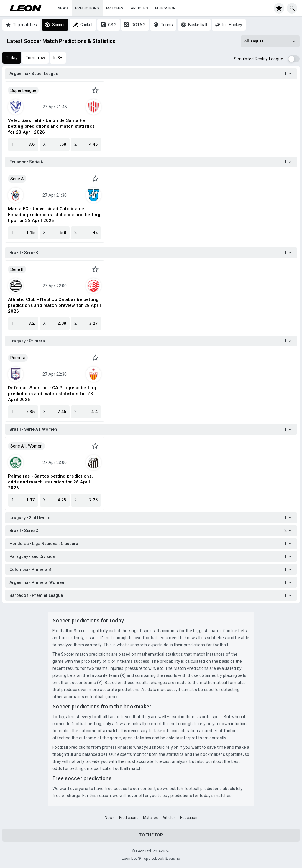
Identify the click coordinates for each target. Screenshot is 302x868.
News (63, 8)
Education (165, 8)
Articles (139, 8)
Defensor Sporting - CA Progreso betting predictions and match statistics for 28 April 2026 (52, 394)
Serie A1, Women (26, 446)
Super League (23, 90)
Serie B (17, 269)
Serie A (17, 179)
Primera (18, 358)
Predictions (87, 8)
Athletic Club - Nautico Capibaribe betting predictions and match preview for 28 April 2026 (55, 305)
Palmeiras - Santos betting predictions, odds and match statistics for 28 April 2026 (50, 482)
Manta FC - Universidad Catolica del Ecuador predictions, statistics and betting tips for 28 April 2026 (54, 215)
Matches (115, 8)
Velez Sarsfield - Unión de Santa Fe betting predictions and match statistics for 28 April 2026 (51, 126)
